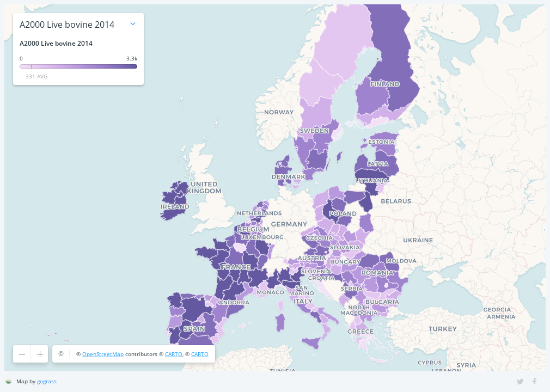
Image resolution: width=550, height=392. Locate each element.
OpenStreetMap (103, 354)
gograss (47, 381)
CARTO (174, 354)
